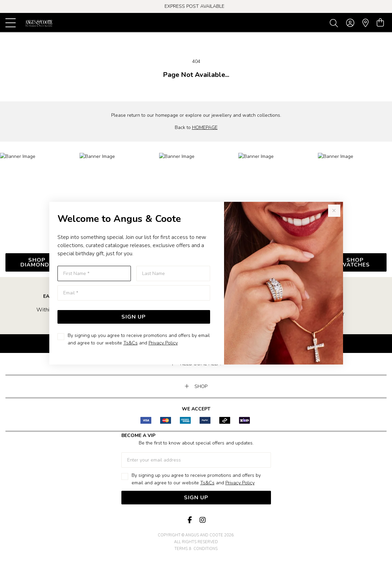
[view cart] (380, 23)
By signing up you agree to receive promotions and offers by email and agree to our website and (139, 339)
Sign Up (134, 317)
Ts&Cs (131, 343)
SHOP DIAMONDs (37, 262)
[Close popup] (334, 211)
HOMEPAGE (205, 127)
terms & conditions (196, 549)
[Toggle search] (335, 23)
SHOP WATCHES (355, 262)
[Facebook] (190, 520)
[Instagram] (202, 520)
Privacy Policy (163, 343)
